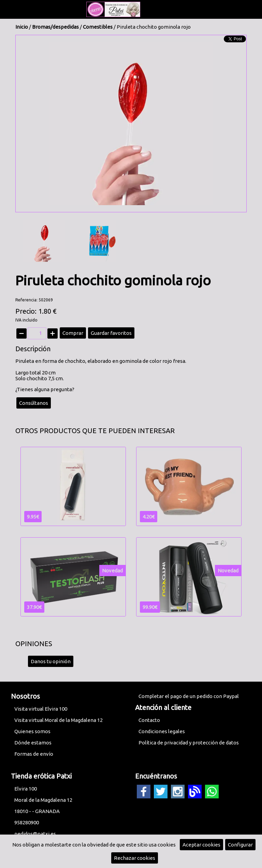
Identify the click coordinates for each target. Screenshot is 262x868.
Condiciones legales (162, 731)
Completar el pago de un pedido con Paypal (189, 696)
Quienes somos (32, 731)
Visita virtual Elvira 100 (41, 709)
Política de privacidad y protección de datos (189, 743)
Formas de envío (34, 754)
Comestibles (98, 27)
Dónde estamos (33, 743)
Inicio (22, 27)
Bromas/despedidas (55, 27)
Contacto (149, 720)
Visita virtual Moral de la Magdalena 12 (59, 720)
